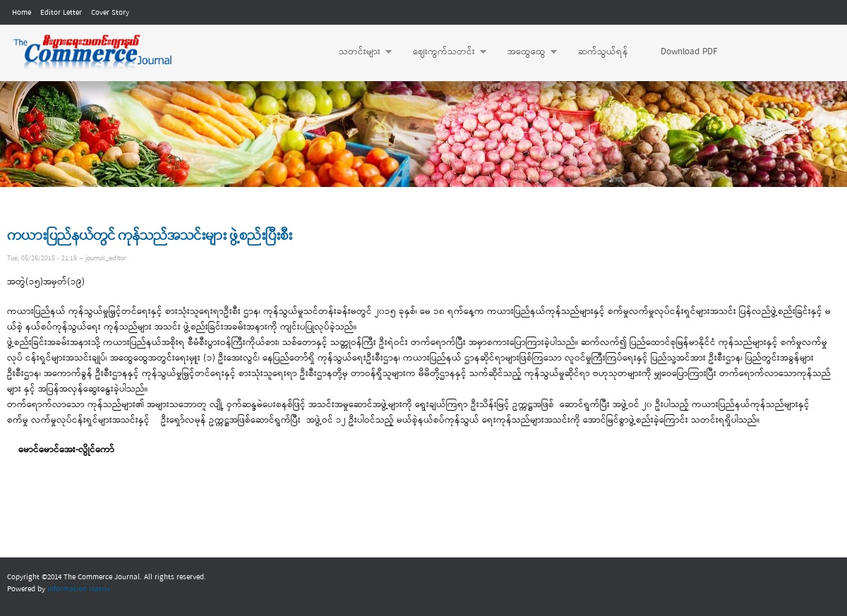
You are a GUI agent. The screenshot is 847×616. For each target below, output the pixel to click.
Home (22, 13)
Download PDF (689, 52)
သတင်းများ (358, 52)
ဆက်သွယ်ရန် (603, 52)
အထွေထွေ (525, 52)
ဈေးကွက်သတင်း (443, 52)
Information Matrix (79, 589)
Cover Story (110, 13)
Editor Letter (61, 13)
